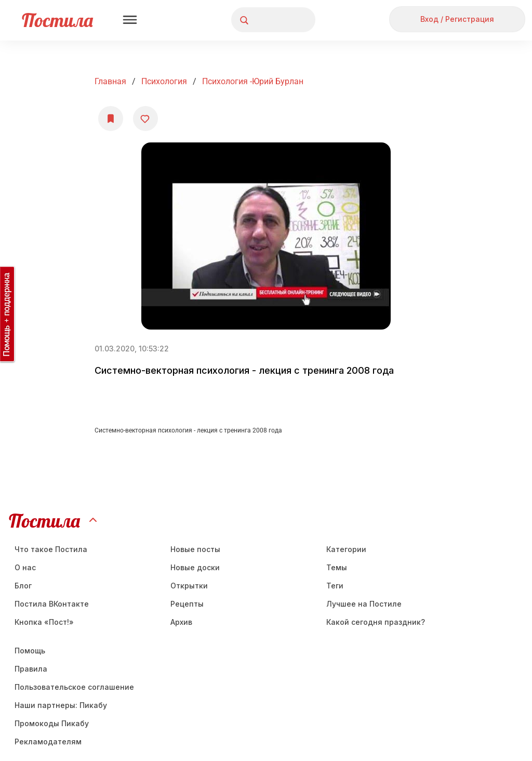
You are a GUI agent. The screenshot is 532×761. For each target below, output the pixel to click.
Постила (57, 20)
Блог (23, 586)
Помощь (30, 651)
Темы (337, 567)
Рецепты (187, 604)
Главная (110, 81)
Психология (164, 81)
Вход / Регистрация (457, 19)
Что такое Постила (51, 549)
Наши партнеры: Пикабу (61, 705)
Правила (31, 669)
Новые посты (195, 549)
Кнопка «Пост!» (44, 622)
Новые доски (195, 567)
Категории (346, 549)
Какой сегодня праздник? (376, 622)
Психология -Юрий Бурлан (253, 81)
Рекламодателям (48, 742)
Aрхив (181, 622)
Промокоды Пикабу (52, 723)
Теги (335, 586)
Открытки (189, 586)
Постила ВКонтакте (52, 604)
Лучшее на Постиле (364, 604)
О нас (25, 567)
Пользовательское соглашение (74, 687)
